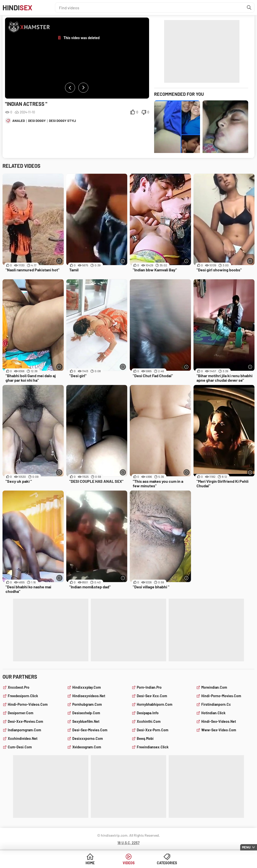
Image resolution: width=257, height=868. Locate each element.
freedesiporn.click (23, 696)
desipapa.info (148, 713)
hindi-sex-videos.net (219, 721)
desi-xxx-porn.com (153, 730)
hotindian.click (213, 713)
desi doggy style (63, 121)
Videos (129, 863)
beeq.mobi (145, 738)
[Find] (249, 8)
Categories (167, 863)
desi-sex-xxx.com (152, 696)
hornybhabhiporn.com (155, 704)
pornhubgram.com (87, 704)
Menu (246, 847)
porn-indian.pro (149, 687)
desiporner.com (21, 713)
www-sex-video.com (219, 730)
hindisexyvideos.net (89, 696)
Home (90, 863)
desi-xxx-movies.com (25, 721)
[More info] (59, 261)
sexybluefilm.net (86, 721)
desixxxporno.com (88, 738)
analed (19, 121)
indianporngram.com (24, 730)
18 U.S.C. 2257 (128, 843)
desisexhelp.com (86, 713)
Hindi (17, 8)
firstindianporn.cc (216, 704)
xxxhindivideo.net (23, 738)
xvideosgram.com (87, 747)
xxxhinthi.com (149, 721)
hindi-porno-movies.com (221, 696)
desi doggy (37, 121)
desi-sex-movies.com (90, 730)
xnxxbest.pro (19, 687)
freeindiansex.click (153, 747)
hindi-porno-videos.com (28, 704)
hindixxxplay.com (87, 687)
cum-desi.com (20, 747)
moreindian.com (214, 687)
